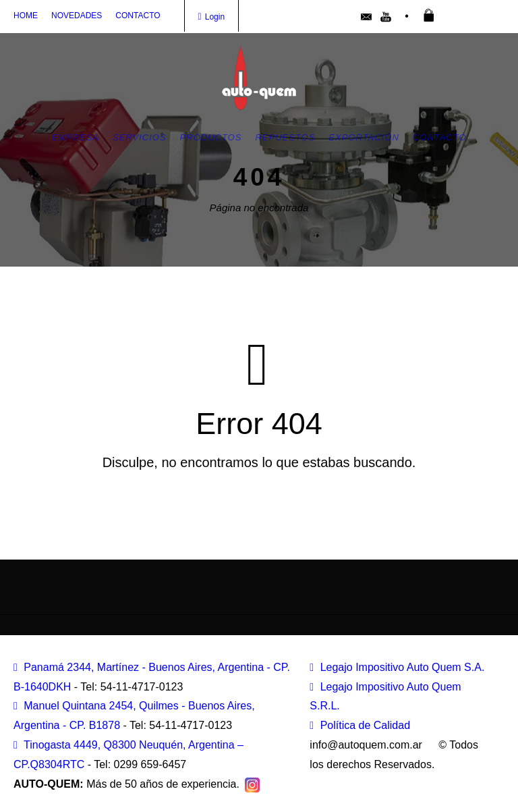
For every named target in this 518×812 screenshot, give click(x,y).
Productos (211, 137)
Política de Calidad (360, 725)
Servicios (140, 137)
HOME (26, 16)
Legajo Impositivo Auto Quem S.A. (397, 667)
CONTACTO (138, 16)
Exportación (364, 137)
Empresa (75, 137)
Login (212, 17)
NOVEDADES (77, 16)
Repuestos (285, 137)
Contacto (440, 137)
